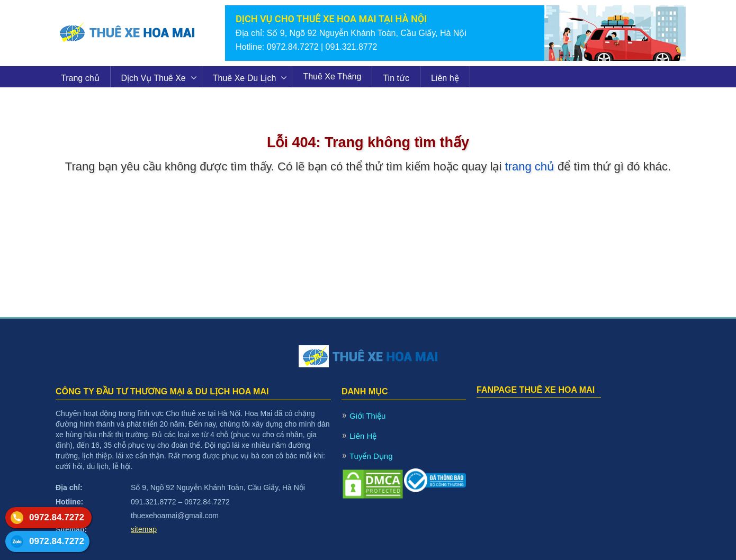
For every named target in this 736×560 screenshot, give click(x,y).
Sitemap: (71, 529)
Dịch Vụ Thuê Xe (154, 78)
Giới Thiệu (367, 416)
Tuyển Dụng (371, 456)
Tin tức (396, 78)
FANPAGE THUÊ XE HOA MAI (536, 390)
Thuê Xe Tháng (332, 76)
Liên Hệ (363, 436)
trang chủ (529, 166)
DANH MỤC (365, 391)
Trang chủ (80, 78)
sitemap (144, 529)
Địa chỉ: (69, 487)
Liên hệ (445, 78)
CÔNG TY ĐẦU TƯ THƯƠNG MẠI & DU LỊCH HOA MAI (162, 391)
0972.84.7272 (57, 517)
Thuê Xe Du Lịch (245, 78)
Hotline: (69, 502)
